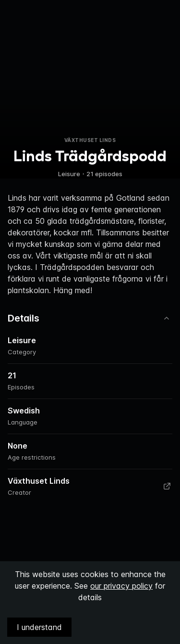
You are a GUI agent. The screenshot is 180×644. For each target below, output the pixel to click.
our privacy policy (121, 586)
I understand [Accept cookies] (39, 627)
